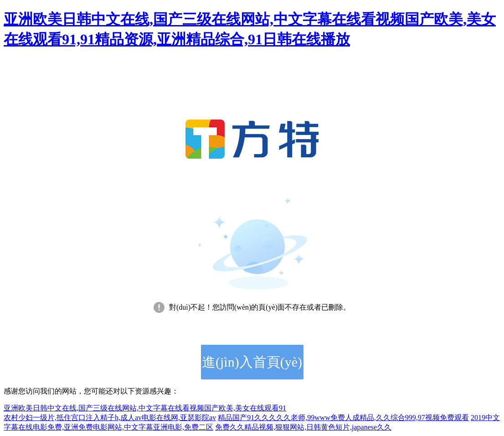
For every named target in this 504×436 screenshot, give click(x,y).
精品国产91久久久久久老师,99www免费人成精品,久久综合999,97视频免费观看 (343, 418)
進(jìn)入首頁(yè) (252, 362)
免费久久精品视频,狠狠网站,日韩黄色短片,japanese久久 (303, 427)
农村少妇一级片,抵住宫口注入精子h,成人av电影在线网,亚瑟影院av (110, 418)
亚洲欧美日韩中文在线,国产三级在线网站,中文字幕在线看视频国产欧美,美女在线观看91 (145, 408)
